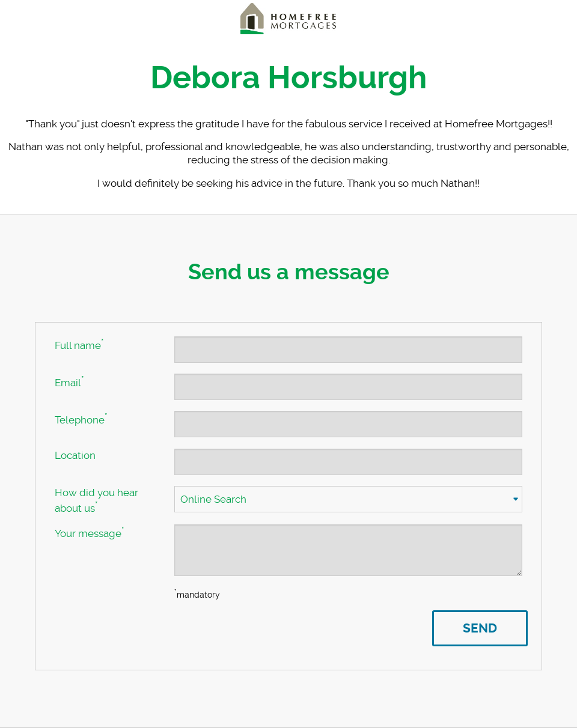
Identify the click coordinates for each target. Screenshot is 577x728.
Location (75, 455)
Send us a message (289, 272)
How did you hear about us (96, 500)
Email (69, 381)
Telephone (81, 419)
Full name (79, 344)
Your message (89, 532)
